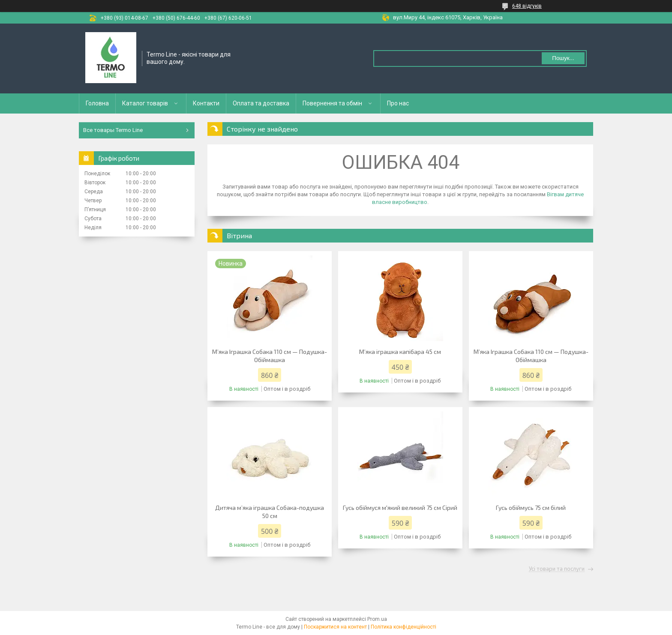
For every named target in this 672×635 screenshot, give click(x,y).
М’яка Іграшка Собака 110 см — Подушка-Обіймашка (270, 356)
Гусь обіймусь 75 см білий (531, 508)
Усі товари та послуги (557, 569)
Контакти (206, 103)
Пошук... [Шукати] (563, 58)
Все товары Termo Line (113, 130)
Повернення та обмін (332, 103)
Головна (97, 103)
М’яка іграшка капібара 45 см (400, 352)
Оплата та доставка (261, 103)
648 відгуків (527, 6)
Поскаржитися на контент (335, 627)
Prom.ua (377, 619)
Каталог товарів (145, 103)
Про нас (398, 103)
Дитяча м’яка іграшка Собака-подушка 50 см (270, 512)
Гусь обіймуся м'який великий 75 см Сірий (400, 508)
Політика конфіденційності (403, 627)
